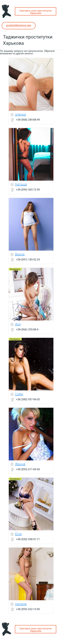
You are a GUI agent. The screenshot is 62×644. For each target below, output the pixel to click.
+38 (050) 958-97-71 (28, 539)
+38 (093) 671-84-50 (28, 469)
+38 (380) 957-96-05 (28, 399)
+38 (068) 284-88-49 (28, 120)
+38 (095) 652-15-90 (28, 609)
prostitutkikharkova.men (19, 25)
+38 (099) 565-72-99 (28, 189)
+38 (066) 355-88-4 (27, 329)
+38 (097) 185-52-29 (28, 259)
